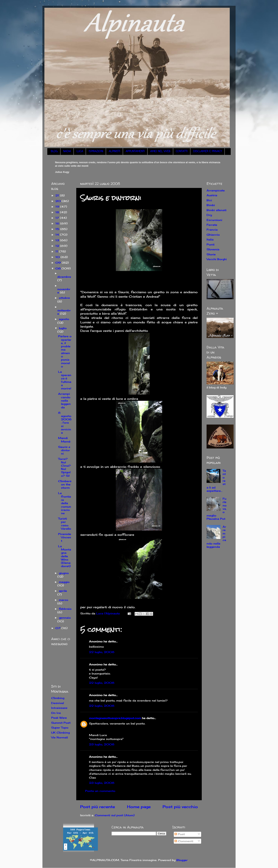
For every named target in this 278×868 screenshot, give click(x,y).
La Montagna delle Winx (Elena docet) (65, 556)
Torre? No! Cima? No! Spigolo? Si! (64, 467)
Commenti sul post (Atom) (115, 815)
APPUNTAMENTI (135, 152)
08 (58, 268)
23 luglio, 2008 (102, 744)
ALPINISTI (114, 152)
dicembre (64, 277)
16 (58, 223)
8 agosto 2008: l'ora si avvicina (65, 423)
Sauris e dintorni (64, 450)
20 (58, 201)
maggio (64, 582)
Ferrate (212, 225)
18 (58, 212)
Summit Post (61, 723)
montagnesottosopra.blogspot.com (115, 718)
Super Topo (60, 727)
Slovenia (213, 249)
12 (58, 246)
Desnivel (58, 703)
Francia (212, 230)
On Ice (56, 713)
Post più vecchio (180, 807)
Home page (139, 807)
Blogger (182, 860)
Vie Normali (60, 737)
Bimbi (211, 205)
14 (58, 235)
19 (58, 207)
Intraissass (59, 708)
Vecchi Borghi (217, 259)
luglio (63, 328)
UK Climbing (60, 733)
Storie (211, 254)
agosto (64, 319)
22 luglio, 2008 (102, 652)
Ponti (211, 244)
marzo (64, 600)
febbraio (65, 609)
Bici (209, 200)
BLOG (54, 152)
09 (59, 263)
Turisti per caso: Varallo (65, 524)
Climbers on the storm (65, 484)
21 (58, 195)
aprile (63, 591)
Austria (212, 195)
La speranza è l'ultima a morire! (65, 380)
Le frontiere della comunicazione (65, 503)
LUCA (80, 152)
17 (58, 218)
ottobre (64, 298)
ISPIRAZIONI (96, 152)
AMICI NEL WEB (160, 152)
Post (180, 834)
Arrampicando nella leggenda (64, 400)
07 (58, 628)
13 (58, 240)
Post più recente (97, 807)
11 (57, 251)
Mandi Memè (64, 440)
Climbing (58, 698)
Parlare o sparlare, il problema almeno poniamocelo (65, 351)
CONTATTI (182, 152)
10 (58, 257)
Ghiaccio (213, 235)
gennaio (65, 618)
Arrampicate (216, 190)
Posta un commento (100, 791)
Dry (209, 215)
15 (58, 229)
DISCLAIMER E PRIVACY (207, 152)
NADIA (67, 152)
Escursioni (214, 220)
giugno (64, 573)
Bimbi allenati (217, 210)
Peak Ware (59, 718)
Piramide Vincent (65, 537)
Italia (210, 239)
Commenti (184, 841)
